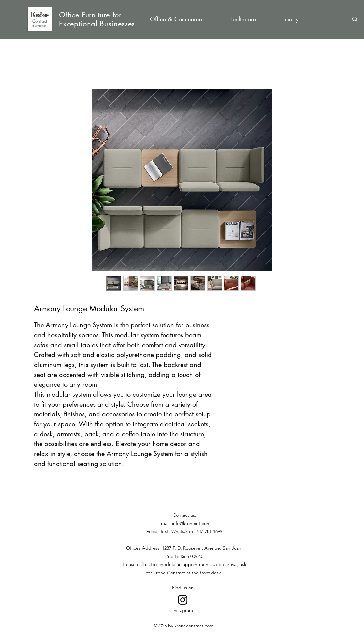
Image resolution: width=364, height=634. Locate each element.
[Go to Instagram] (183, 600)
